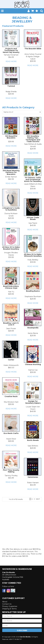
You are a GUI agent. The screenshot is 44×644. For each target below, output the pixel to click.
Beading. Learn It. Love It (11, 324)
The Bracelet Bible (33, 49)
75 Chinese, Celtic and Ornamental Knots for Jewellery (33, 179)
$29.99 (33, 149)
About (5, 602)
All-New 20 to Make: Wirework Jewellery (33, 255)
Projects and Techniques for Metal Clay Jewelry (11, 50)
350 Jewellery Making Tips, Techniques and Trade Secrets (33, 139)
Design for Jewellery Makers (33, 402)
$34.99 (11, 478)
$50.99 (11, 179)
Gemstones (33, 477)
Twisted (11, 86)
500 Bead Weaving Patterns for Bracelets (11, 172)
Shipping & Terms (9, 609)
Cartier (11, 360)
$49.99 (33, 225)
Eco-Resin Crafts (11, 433)
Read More (11, 61)
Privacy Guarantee (10, 606)
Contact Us (7, 604)
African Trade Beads (33, 218)
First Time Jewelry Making (11, 471)
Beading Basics (33, 291)
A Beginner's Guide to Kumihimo (11, 209)
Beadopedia (33, 328)
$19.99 (33, 189)
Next (38, 499)
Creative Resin (11, 396)
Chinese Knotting (33, 364)
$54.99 (11, 57)
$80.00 (11, 368)
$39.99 (33, 61)
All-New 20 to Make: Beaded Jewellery (11, 248)
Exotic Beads (33, 440)
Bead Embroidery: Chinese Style (11, 287)
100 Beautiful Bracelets (11, 137)
